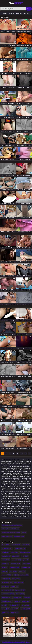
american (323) (16, 560)
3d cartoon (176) (7, 582)
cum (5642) (13, 571)
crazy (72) (22, 571)
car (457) (4, 605)
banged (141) (6, 579)
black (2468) (20, 594)
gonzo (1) (4, 571)
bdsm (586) (5, 552)
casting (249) (17, 597)
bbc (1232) (5, 613)
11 (29, 453)
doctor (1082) (24, 575)
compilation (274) (20, 548)
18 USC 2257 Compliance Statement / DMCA (13, 642)
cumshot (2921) (15, 567)
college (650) (25, 605)
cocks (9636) (6, 560)
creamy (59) (15, 586)
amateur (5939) (16, 564)
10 (26, 453)
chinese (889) (6, 545)
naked (24, 533)
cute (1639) (14, 552)
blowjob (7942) (6, 575)
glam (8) (26, 560)
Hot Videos (12, 13)
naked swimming (7, 536)
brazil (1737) (15, 613)
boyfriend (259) (19, 582)
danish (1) (5, 567)
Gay (16, 3)
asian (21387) (16, 545)
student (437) (6, 556)
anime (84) (26, 545)
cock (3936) (26, 564)
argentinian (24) (6, 597)
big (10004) (16, 556)
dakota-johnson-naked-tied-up (11, 533)
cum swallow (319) (7, 590)
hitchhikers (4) (26, 567)
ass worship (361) (7, 601)
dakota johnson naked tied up (10, 529)
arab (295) (15, 609)
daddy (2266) (16, 579)
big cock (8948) (20, 590)
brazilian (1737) (25, 609)
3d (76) (15, 575)
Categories (26, 13)
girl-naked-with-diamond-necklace (12, 525)
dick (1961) (5, 586)
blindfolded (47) (14, 605)
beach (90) (25, 601)
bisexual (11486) (25, 552)
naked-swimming (19, 536)
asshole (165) (6, 609)
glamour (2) (5, 564)
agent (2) (17, 601)
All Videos (5, 13)
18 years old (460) (7, 548)
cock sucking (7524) (8, 594)
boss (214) (25, 556)
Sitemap (28, 642)
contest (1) (27, 597)
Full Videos (19, 13)
